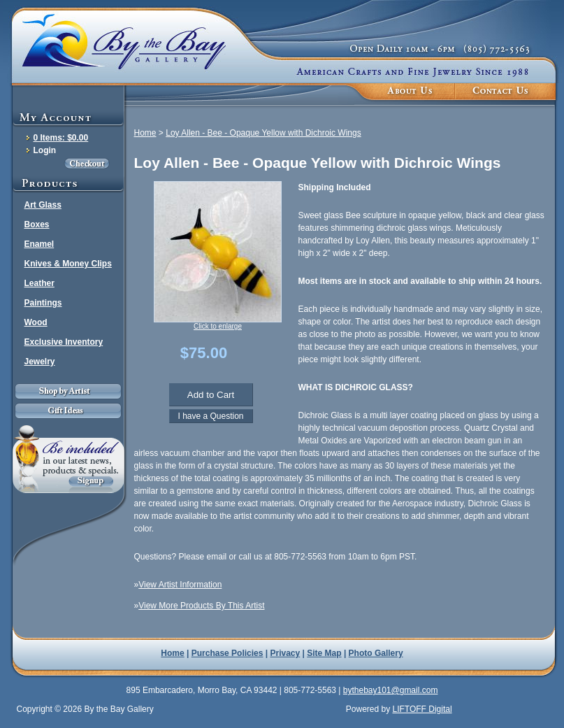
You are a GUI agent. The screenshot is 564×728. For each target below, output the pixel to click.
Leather (39, 283)
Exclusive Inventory (64, 342)
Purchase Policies (227, 653)
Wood (36, 322)
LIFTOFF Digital (422, 709)
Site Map (324, 653)
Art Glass (43, 205)
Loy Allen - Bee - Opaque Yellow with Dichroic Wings (263, 133)
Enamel (39, 244)
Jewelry (40, 362)
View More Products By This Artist (201, 606)
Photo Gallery (376, 653)
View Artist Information (180, 585)
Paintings (43, 303)
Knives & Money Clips (68, 264)
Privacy (285, 653)
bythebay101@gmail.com (391, 690)
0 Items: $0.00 (61, 138)
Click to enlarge (218, 326)
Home (145, 133)
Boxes (37, 224)
